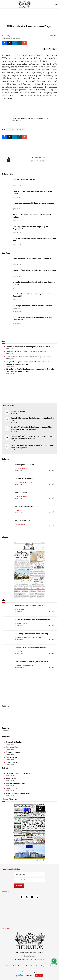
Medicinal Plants (12, 778)
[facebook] (13, 414)
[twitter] (9, 43)
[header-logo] (24, 4)
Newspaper (17, 38)
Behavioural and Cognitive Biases (18, 794)
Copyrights (44, 966)
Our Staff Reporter (8, 36)
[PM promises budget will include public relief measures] (7, 262)
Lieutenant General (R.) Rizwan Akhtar (29, 638)
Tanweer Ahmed (22, 624)
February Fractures (18, 411)
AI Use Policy (54, 966)
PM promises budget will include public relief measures (34, 258)
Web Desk (19, 652)
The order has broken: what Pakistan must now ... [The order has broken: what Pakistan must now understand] (33, 620)
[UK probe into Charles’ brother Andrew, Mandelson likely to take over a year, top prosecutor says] (7, 242)
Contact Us (16, 966)
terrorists (20, 129)
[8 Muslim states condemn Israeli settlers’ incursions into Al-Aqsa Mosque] (7, 285)
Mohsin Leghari (22, 468)
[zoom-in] (54, 49)
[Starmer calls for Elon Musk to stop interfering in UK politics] (7, 218)
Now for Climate (21, 493)
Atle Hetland (21, 510)
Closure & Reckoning (14, 742)
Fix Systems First (12, 747)
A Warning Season (13, 762)
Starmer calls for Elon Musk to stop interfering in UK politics (28, 357)
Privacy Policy (34, 966)
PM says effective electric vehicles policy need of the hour (35, 270)
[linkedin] (14, 43)
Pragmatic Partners (13, 752)
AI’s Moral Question (13, 789)
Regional (5, 38)
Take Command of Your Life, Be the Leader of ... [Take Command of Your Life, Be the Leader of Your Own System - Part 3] (32, 662)
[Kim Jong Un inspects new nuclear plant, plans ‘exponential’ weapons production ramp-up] (7, 230)
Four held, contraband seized (24, 179)
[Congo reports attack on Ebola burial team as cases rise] (7, 206)
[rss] (37, 897)
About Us (25, 966)
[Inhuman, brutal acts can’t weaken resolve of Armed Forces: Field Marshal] (7, 321)
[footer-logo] (29, 941)
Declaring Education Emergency (18, 773)
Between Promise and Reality (17, 784)
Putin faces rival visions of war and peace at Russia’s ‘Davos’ (28, 347)
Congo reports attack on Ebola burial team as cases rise (34, 203)
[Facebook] (4, 43)
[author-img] (8, 468)
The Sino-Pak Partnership (24, 479)
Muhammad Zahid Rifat (24, 482)
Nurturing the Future (22, 520)
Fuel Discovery (11, 757)
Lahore (10, 38)
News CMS (29, 975)
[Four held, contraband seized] (7, 183)
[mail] (24, 43)
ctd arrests (11, 129)
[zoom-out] (45, 49)
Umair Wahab (21, 610)
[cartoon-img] (16, 718)
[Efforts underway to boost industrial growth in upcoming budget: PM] (7, 297)
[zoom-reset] (50, 49)
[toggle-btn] (56, 4)
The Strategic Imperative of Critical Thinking (31, 634)
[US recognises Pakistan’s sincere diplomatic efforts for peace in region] (7, 309)
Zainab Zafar (21, 524)
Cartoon (5, 728)
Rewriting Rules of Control (24, 465)
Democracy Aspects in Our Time (26, 507)
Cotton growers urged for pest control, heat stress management (30, 119)
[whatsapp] (19, 43)
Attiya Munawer (22, 496)
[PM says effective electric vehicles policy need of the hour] (7, 274)
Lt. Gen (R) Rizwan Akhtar (25, 665)
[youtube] (32, 897)
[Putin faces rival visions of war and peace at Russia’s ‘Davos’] (7, 194)
